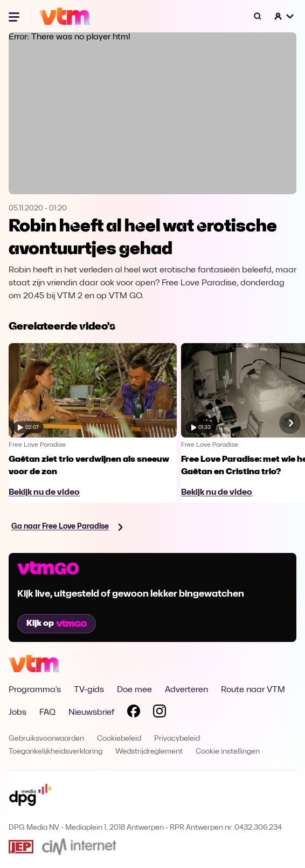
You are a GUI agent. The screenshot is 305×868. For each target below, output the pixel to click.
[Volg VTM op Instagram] (160, 713)
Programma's (35, 690)
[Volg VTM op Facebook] (134, 713)
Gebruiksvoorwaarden (46, 739)
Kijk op (57, 624)
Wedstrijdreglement (149, 752)
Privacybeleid (177, 739)
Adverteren (186, 690)
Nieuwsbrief (91, 713)
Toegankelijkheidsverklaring (56, 752)
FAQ (47, 713)
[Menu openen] (15, 16)
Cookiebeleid (119, 739)
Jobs (18, 713)
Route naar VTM (253, 690)
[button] (285, 16)
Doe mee (134, 690)
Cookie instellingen (228, 752)
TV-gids (89, 690)
